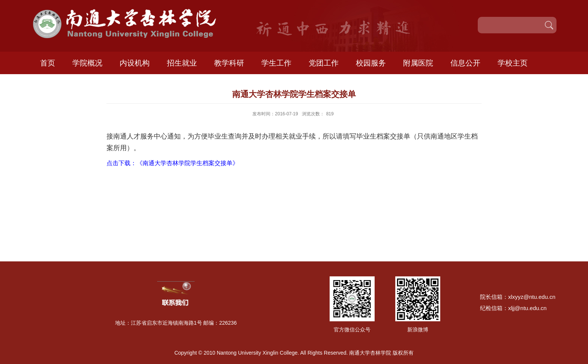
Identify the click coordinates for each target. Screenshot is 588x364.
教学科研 (229, 63)
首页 (48, 63)
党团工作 (324, 63)
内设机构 (135, 63)
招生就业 (182, 63)
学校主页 (513, 63)
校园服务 (371, 63)
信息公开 (465, 63)
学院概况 (87, 63)
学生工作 (276, 63)
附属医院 (418, 63)
